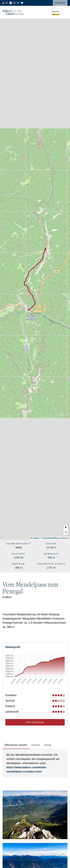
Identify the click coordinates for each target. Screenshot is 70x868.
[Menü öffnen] (65, 12)
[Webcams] (3, 3)
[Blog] (11, 3)
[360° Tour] (7, 3)
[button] (66, 528)
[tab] (16, 745)
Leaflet (35, 538)
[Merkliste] (22, 3)
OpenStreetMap (50, 538)
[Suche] (14, 3)
